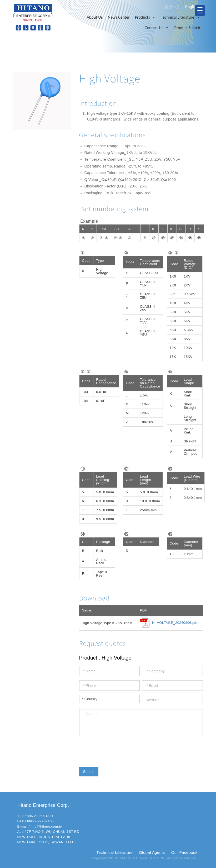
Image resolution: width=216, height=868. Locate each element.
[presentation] (119, 750)
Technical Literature (181, 17)
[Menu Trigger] (200, 11)
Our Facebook (184, 852)
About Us (95, 17)
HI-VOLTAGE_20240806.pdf (175, 623)
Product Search (187, 28)
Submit (89, 772)
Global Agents (152, 852)
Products (145, 17)
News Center (119, 17)
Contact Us (157, 28)
